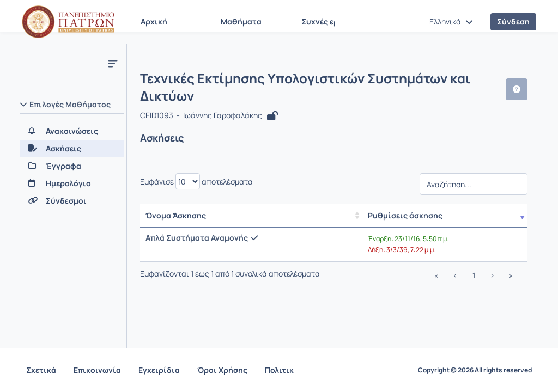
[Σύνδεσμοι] (72, 201)
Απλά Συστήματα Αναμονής (197, 238)
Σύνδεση (513, 22)
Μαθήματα (241, 22)
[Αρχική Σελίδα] (68, 22)
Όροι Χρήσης (222, 370)
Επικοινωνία (97, 370)
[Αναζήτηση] (474, 187)
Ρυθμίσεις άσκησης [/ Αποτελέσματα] (405, 215)
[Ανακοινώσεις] (72, 131)
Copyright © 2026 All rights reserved (475, 370)
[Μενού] (113, 63)
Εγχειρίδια (159, 370)
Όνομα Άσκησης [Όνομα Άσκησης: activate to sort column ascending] (176, 215)
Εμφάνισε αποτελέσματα (196, 181)
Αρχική (154, 22)
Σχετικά (41, 370)
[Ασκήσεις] (72, 149)
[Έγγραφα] (72, 166)
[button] (451, 22)
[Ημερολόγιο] (72, 183)
